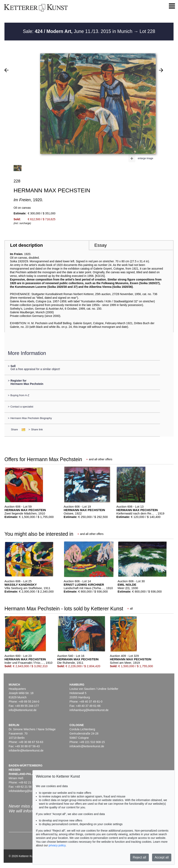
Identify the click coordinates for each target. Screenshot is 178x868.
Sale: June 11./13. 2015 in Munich (78, 31)
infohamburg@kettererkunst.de (89, 710)
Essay (100, 245)
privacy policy (57, 845)
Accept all (162, 857)
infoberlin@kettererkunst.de (26, 751)
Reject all (139, 857)
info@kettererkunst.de (23, 710)
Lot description (27, 245)
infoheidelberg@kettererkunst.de (29, 791)
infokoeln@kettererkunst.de (87, 746)
